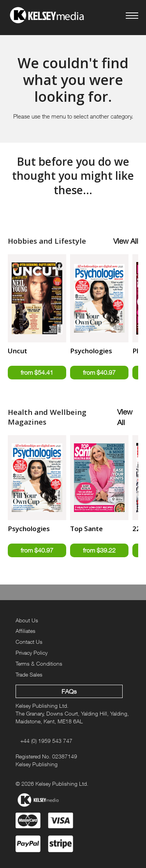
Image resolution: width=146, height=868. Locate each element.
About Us (27, 620)
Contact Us (29, 642)
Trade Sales (29, 674)
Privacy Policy (32, 653)
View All (126, 241)
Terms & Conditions (39, 663)
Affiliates (26, 631)
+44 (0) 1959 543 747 (46, 741)
